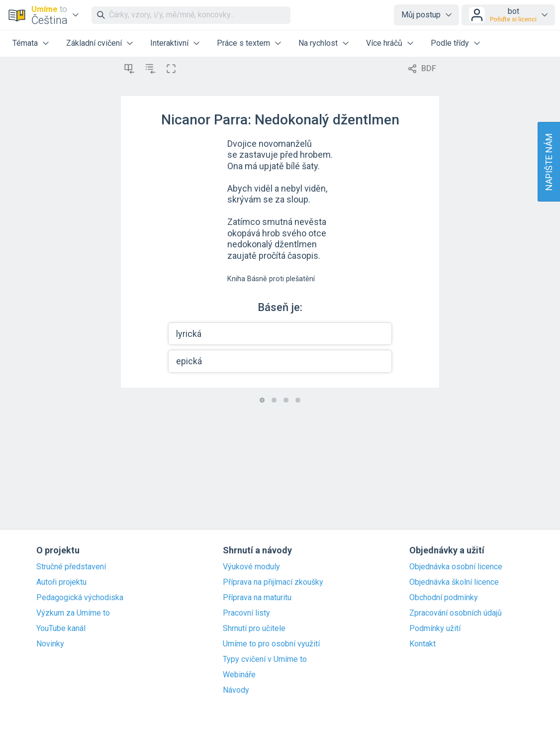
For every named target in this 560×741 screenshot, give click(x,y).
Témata (25, 43)
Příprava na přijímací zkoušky (273, 582)
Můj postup (421, 15)
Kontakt (422, 644)
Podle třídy (450, 43)
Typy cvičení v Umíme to (265, 659)
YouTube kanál (61, 629)
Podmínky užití (435, 629)
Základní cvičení (94, 43)
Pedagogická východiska (80, 598)
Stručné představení (71, 567)
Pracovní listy (246, 613)
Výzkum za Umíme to (73, 613)
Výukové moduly (251, 567)
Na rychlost (318, 43)
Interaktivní (169, 43)
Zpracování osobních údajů (456, 613)
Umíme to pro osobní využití (271, 644)
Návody (236, 690)
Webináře (239, 675)
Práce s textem (243, 43)
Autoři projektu (61, 582)
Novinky (50, 644)
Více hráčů (384, 43)
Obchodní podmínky (444, 598)
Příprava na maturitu (257, 598)
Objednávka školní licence (454, 582)
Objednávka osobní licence (456, 567)
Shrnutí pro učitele (254, 629)
